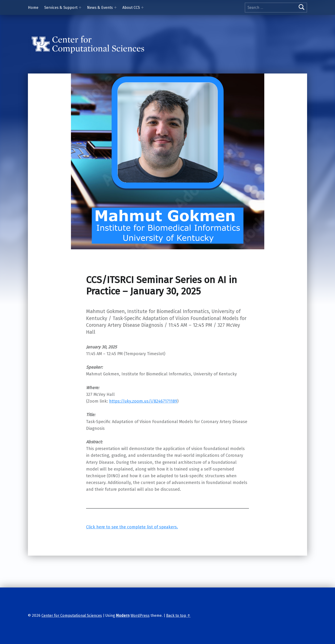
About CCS (131, 8)
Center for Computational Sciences (72, 616)
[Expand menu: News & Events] (115, 7)
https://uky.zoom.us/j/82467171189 (143, 401)
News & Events (100, 8)
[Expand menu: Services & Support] (80, 7)
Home (33, 8)
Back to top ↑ (178, 616)
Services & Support (61, 8)
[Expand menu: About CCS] (142, 7)
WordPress (140, 616)
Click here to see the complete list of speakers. (132, 527)
